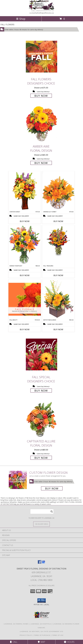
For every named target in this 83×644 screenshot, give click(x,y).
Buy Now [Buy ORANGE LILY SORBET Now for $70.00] (58, 221)
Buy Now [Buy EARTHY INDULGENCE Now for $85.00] (58, 329)
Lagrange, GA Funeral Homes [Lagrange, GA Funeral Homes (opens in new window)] (16, 624)
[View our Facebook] (40, 563)
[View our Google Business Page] (43, 563)
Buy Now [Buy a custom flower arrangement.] (52, 488)
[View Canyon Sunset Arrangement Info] (25, 191)
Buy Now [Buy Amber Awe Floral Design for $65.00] (41, 163)
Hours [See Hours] (69, 642)
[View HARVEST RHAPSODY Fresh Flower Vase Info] (25, 245)
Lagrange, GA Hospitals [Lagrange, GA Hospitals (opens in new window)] (41, 624)
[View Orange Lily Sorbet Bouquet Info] (58, 191)
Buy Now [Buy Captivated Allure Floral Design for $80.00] (41, 458)
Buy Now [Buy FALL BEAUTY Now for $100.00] (25, 329)
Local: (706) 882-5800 (41, 580)
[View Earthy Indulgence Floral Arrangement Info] (58, 299)
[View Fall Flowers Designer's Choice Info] (41, 57)
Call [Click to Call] (14, 642)
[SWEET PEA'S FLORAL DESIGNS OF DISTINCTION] (41, 13)
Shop (21, 19)
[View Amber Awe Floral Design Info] (41, 124)
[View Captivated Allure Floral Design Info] (41, 419)
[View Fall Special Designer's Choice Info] (41, 354)
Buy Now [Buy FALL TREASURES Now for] (58, 275)
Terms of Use (58, 635)
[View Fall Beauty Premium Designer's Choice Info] (25, 299)
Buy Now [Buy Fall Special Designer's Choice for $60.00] (41, 391)
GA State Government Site (52, 631)
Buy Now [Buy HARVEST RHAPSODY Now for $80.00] (25, 275)
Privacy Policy (26, 635)
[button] (42, 601)
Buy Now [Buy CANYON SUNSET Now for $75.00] (25, 221)
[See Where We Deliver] (41, 524)
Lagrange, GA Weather (29, 631)
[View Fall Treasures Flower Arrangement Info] (58, 241)
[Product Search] (42, 511)
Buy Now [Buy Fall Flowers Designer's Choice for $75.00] (41, 96)
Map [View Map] (41, 642)
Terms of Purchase (42, 635)
